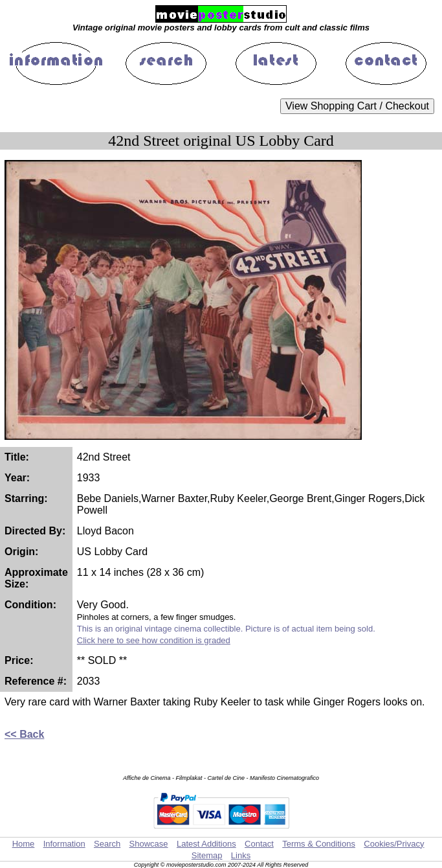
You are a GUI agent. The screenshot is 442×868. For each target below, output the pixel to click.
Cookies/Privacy (394, 844)
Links (241, 855)
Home (24, 844)
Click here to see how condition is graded (154, 640)
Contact (259, 844)
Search (107, 844)
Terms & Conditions (319, 844)
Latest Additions (206, 844)
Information (64, 844)
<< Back (24, 734)
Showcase (149, 844)
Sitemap (207, 855)
